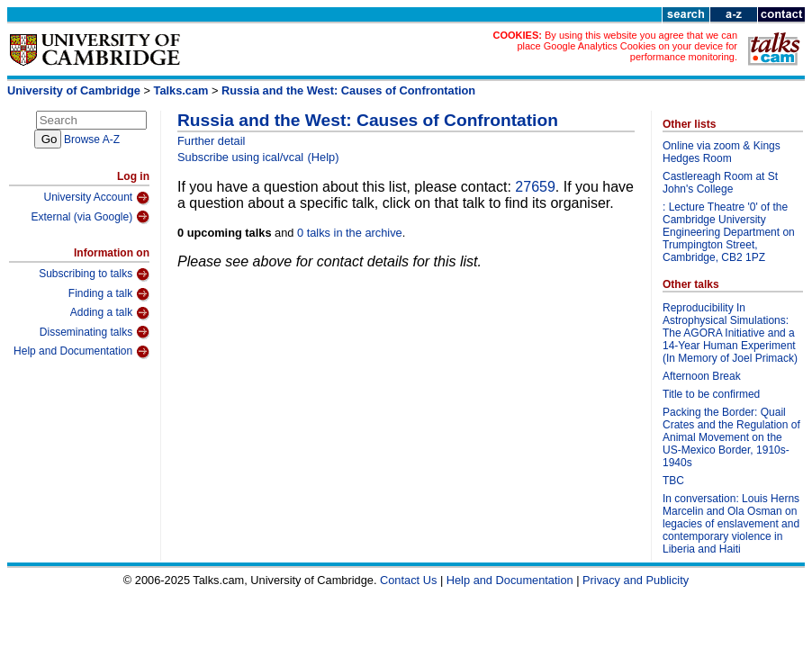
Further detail (211, 141)
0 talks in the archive (350, 233)
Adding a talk (110, 313)
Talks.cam (181, 90)
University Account (96, 198)
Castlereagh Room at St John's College (720, 183)
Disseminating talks (95, 332)
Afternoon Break (702, 376)
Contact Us (408, 580)
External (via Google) (90, 217)
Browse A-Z (92, 139)
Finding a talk (109, 294)
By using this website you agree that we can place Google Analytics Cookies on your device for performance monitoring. (627, 46)
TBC (673, 481)
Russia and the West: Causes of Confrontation (348, 90)
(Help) (324, 157)
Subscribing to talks (94, 274)
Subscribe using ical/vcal (240, 157)
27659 (535, 187)
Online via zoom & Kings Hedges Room (722, 152)
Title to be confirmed (711, 394)
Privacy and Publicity (636, 580)
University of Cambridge (74, 90)
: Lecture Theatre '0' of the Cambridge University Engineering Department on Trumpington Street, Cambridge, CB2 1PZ (729, 232)
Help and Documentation (81, 352)
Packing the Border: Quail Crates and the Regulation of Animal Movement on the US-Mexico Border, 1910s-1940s (731, 437)
